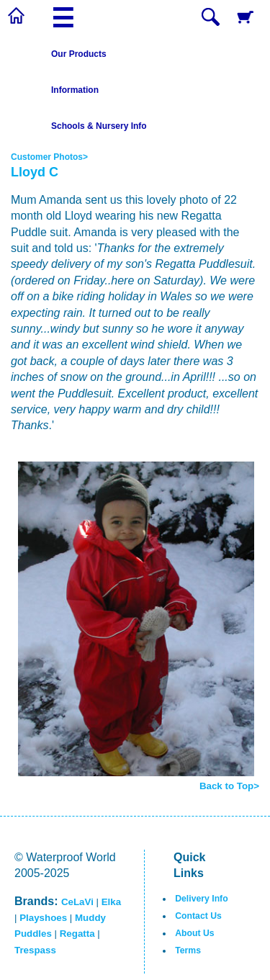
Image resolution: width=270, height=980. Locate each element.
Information (75, 90)
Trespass (35, 950)
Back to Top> (229, 786)
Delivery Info (201, 899)
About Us (194, 933)
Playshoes (43, 918)
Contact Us (198, 916)
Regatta (77, 934)
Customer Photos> (49, 157)
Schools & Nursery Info (99, 126)
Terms (188, 950)
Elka (111, 902)
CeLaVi (77, 902)
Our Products (79, 54)
